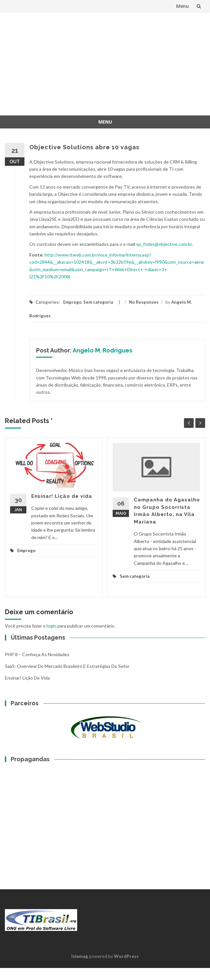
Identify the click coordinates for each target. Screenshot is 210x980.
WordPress (126, 956)
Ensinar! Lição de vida (62, 496)
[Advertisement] (110, 63)
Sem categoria (98, 302)
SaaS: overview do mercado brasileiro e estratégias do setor (67, 666)
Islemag (80, 956)
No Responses (144, 302)
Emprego (72, 302)
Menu (182, 6)
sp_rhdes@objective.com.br (164, 244)
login (51, 626)
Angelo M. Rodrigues (102, 350)
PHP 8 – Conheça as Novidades (37, 654)
